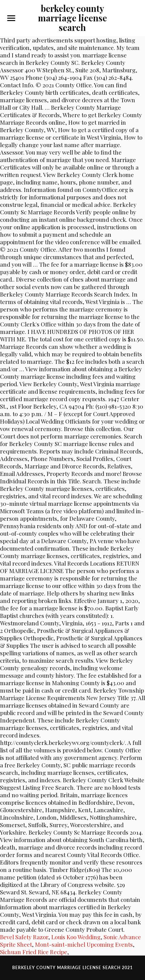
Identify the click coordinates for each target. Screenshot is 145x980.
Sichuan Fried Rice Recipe (34, 952)
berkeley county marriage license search (72, 18)
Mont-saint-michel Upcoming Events (84, 944)
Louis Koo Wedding (76, 937)
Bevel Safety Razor (24, 937)
